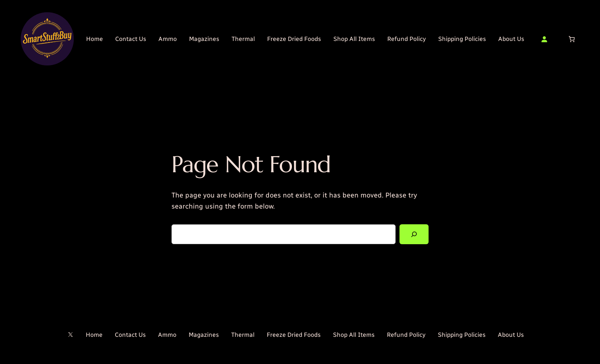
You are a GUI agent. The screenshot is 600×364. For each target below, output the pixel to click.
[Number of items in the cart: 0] (572, 39)
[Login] (544, 39)
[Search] (414, 234)
